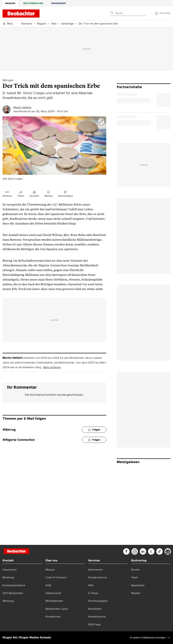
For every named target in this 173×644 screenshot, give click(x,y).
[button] (54, 149)
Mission (50, 570)
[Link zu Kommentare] (66, 194)
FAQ (91, 585)
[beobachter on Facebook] (126, 551)
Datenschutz (53, 593)
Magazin (10, 3)
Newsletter (95, 609)
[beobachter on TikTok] (159, 551)
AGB (48, 585)
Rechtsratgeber (98, 601)
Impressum (10, 570)
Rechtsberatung (33, 3)
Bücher (135, 570)
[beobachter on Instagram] (135, 551)
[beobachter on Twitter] (151, 551)
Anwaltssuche (97, 617)
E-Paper (93, 593)
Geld (54, 24)
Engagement (59, 3)
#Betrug (9, 430)
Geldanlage (67, 24)
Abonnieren (95, 570)
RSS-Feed (94, 624)
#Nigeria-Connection (19, 440)
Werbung (8, 601)
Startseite (27, 24)
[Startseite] (16, 552)
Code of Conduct (56, 577)
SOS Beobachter (13, 593)
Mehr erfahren (52, 367)
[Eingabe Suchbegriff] (128, 13)
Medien (136, 593)
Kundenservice (98, 577)
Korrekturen (53, 617)
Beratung (8, 577)
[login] (162, 13)
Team (135, 577)
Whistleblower (54, 601)
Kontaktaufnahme (14, 585)
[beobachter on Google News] (168, 551)
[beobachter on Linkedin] (143, 551)
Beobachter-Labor (57, 609)
